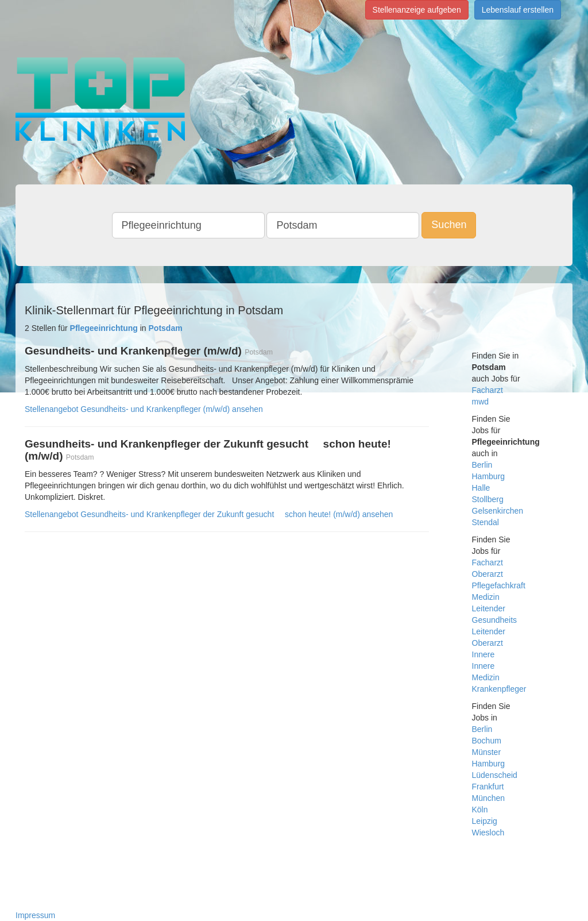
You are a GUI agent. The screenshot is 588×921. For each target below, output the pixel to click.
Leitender (489, 608)
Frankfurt (488, 787)
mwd (481, 402)
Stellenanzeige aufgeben (417, 10)
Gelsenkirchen (498, 511)
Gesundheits (495, 620)
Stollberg (488, 499)
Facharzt (488, 390)
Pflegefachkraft (499, 585)
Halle (481, 488)
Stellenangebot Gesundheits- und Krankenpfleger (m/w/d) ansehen (144, 409)
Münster (487, 752)
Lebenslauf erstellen (518, 10)
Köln (480, 810)
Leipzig (485, 821)
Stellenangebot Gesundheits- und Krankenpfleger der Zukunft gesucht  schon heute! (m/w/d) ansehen (209, 514)
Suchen (449, 225)
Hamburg (489, 476)
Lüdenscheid (495, 775)
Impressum (35, 915)
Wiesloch (488, 833)
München (489, 798)
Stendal (486, 522)
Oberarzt (488, 574)
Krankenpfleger (499, 689)
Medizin (486, 597)
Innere (483, 654)
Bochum (487, 741)
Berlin (482, 465)
